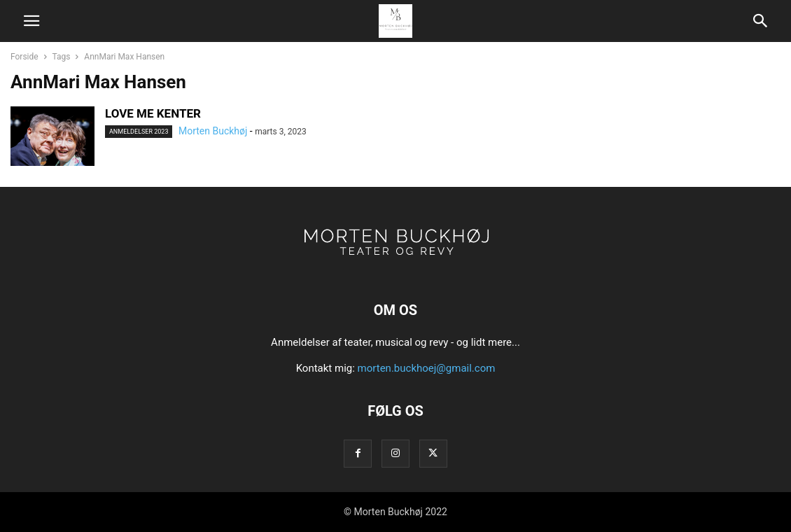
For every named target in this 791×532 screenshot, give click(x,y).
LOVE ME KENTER (153, 113)
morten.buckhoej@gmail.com (427, 368)
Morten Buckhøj (213, 131)
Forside (24, 57)
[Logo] (395, 267)
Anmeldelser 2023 (139, 132)
